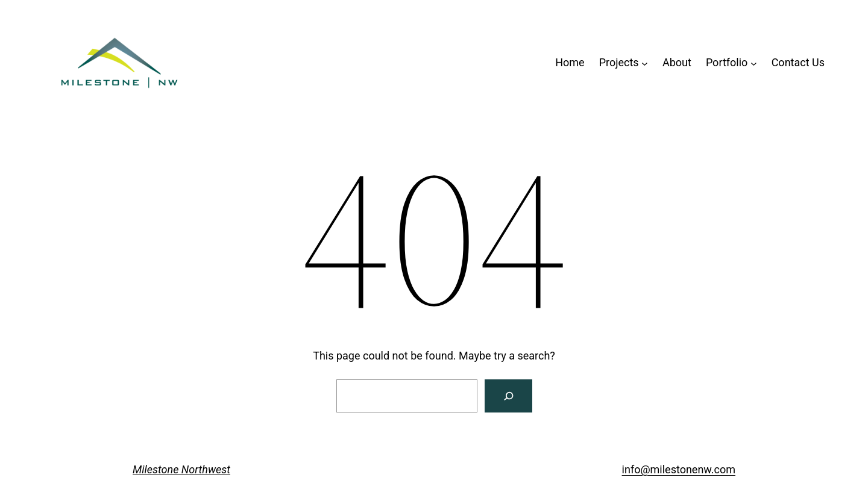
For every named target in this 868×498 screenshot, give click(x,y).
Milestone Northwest (181, 469)
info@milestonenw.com (679, 469)
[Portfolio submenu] (754, 63)
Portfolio (727, 62)
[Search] (508, 396)
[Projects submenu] (645, 63)
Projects (619, 62)
